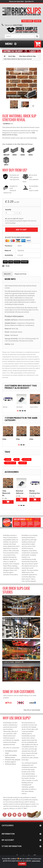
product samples (18, 375)
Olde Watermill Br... (6, 493)
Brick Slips (12, 56)
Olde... (5, 439)
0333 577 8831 (18, 25)
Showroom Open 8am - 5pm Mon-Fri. (22, 1)
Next (33, 106)
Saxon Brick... (34, 407)
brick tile (23, 463)
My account (8, 840)
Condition (6, 124)
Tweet (5, 262)
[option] (8, 703)
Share (11, 262)
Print (8, 266)
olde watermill (11, 463)
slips (17, 459)
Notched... (20, 407)
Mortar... (6, 407)
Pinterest (25, 262)
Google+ (17, 262)
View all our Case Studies (32, 710)
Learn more (36, 865)
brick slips (27, 459)
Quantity (8, 210)
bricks (8, 459)
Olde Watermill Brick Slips (28, 56)
